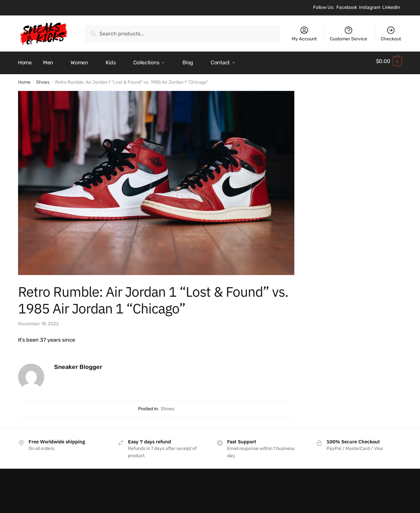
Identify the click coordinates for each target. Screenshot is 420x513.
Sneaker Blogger (78, 364)
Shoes (43, 79)
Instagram (370, 7)
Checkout (391, 34)
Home (24, 79)
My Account (304, 34)
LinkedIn (391, 7)
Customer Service (348, 34)
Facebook (347, 7)
